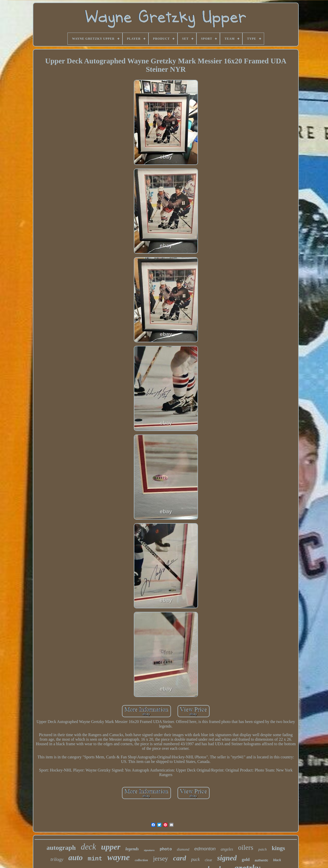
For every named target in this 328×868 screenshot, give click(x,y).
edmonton (205, 849)
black (277, 860)
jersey (161, 859)
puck (195, 859)
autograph (61, 848)
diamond (183, 849)
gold (246, 860)
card (180, 858)
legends (132, 849)
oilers (246, 848)
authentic (261, 860)
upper (111, 847)
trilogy (57, 859)
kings (278, 848)
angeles (227, 849)
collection (141, 860)
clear (208, 860)
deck (88, 847)
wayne (119, 857)
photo (166, 849)
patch (262, 849)
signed (227, 858)
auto (76, 858)
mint (95, 859)
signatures (149, 850)
